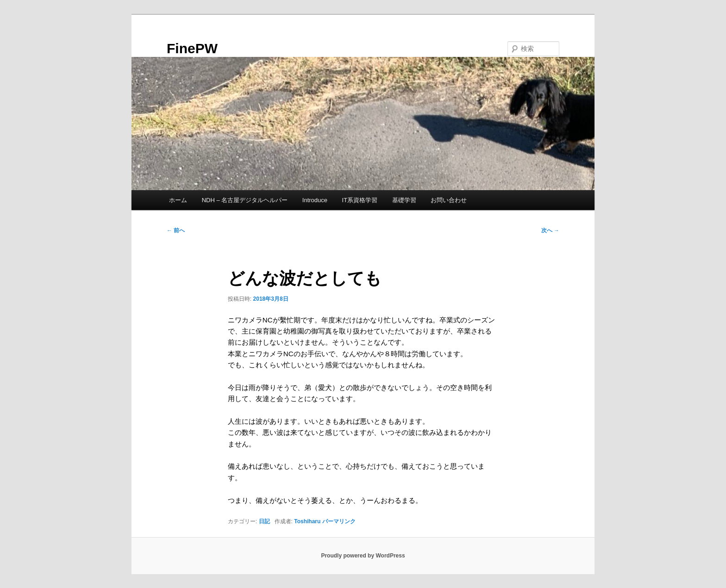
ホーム (178, 200)
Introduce (315, 200)
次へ (550, 230)
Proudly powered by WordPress (363, 556)
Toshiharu (307, 521)
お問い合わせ (449, 200)
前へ (176, 230)
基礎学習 (404, 200)
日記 (264, 521)
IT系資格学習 (360, 200)
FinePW (192, 48)
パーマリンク (339, 521)
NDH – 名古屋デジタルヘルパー (245, 200)
